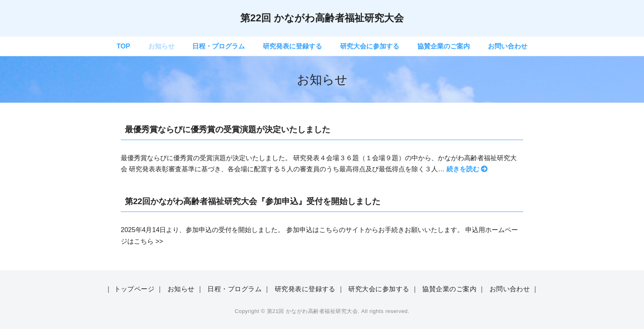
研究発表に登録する (292, 46)
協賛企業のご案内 (444, 46)
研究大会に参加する (370, 46)
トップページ (135, 289)
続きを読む (467, 169)
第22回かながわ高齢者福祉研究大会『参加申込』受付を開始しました (253, 201)
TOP (123, 46)
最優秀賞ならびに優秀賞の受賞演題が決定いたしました (228, 129)
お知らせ (161, 46)
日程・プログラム (218, 46)
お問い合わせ (508, 46)
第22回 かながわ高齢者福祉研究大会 (322, 18)
